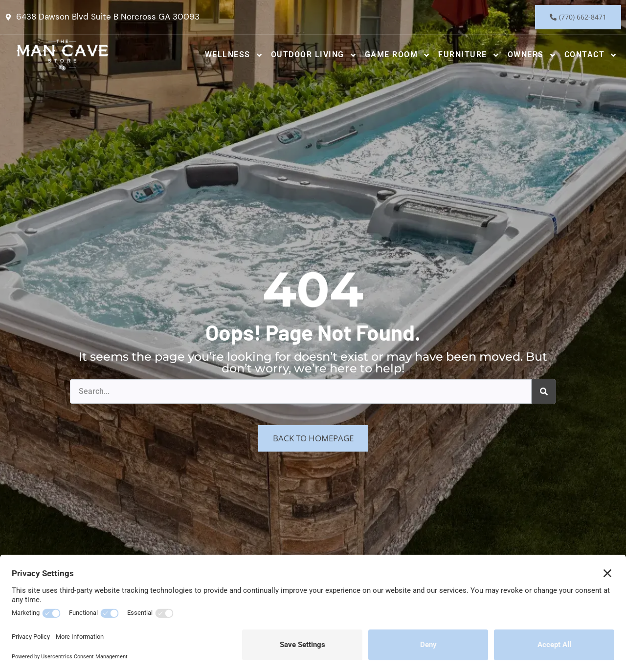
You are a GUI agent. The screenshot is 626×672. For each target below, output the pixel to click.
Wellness (234, 55)
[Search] (544, 391)
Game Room (398, 55)
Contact (591, 55)
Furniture (469, 55)
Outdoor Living (314, 55)
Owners (532, 55)
